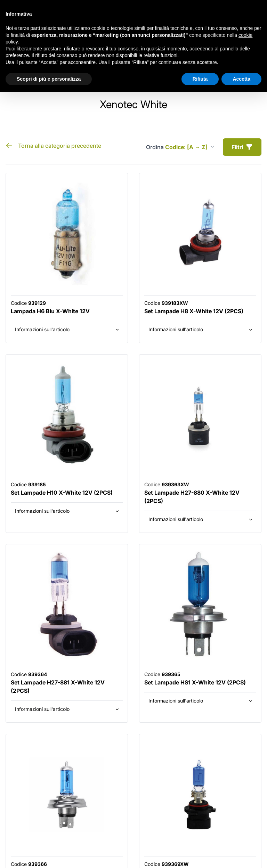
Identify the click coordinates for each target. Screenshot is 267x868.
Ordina (180, 147)
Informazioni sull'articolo (67, 329)
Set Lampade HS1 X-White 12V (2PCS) (195, 682)
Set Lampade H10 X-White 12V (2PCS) (62, 493)
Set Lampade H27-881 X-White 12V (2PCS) (58, 687)
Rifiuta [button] (200, 79)
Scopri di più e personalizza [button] (49, 79)
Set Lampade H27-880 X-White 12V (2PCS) (192, 497)
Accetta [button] (241, 79)
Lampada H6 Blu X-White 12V (50, 311)
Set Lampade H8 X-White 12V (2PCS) (194, 311)
